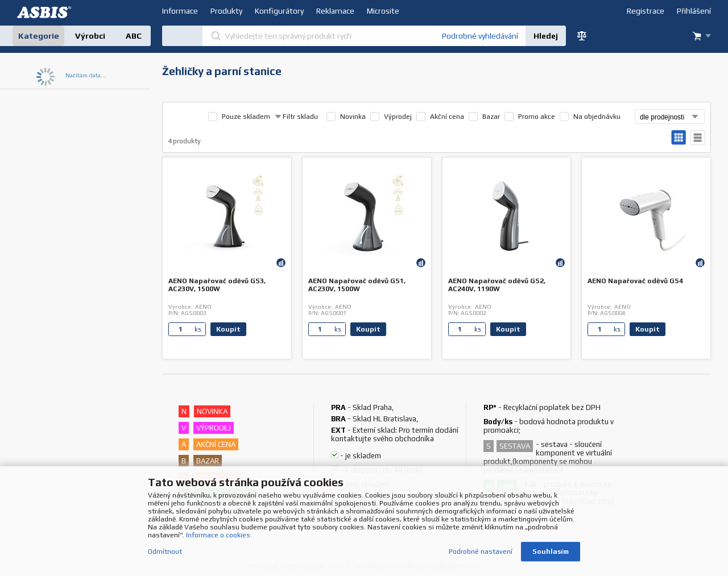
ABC (134, 36)
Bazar (491, 117)
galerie (679, 138)
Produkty (226, 11)
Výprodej (398, 117)
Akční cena (447, 117)
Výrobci (90, 36)
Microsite (383, 11)
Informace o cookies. (219, 536)
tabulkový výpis (698, 138)
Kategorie (39, 36)
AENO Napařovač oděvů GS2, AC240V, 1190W (497, 285)
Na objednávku (597, 117)
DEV (45, 12)
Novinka (353, 117)
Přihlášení (694, 11)
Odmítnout (165, 552)
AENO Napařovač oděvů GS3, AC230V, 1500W (217, 285)
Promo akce (537, 117)
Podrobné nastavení (481, 552)
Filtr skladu (296, 117)
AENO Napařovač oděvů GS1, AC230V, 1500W (357, 285)
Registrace (646, 11)
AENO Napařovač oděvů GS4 (635, 281)
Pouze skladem (246, 117)
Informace (180, 11)
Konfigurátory (279, 11)
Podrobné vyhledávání (480, 36)
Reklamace (335, 11)
